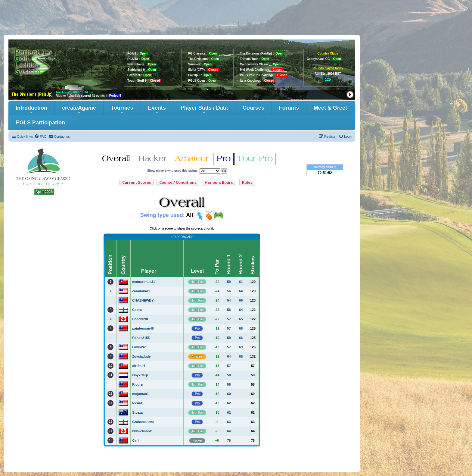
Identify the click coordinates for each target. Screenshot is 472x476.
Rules (247, 182)
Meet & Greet (330, 108)
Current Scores (137, 182)
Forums (289, 108)
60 (229, 394)
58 (229, 310)
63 (229, 422)
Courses (253, 108)
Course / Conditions (178, 182)
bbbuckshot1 (142, 431)
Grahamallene (143, 422)
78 (229, 440)
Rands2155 (141, 338)
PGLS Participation (40, 123)
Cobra (137, 310)
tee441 (137, 403)
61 (241, 282)
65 (241, 319)
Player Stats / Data (204, 110)
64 (241, 291)
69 (241, 347)
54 (229, 300)
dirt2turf (138, 366)
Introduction (31, 110)
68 (241, 328)
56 (229, 291)
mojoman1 (140, 394)
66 (241, 300)
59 (229, 282)
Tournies (122, 110)
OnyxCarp (140, 375)
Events (157, 110)
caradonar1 (141, 291)
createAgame (79, 110)
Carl (135, 440)
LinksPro (139, 347)
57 (229, 319)
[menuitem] (40, 136)
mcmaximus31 (144, 282)
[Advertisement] (236, 17)
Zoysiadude (141, 356)
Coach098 (140, 319)
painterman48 (143, 328)
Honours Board (219, 182)
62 (229, 403)
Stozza (137, 412)
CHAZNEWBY (143, 300)
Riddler (138, 384)
